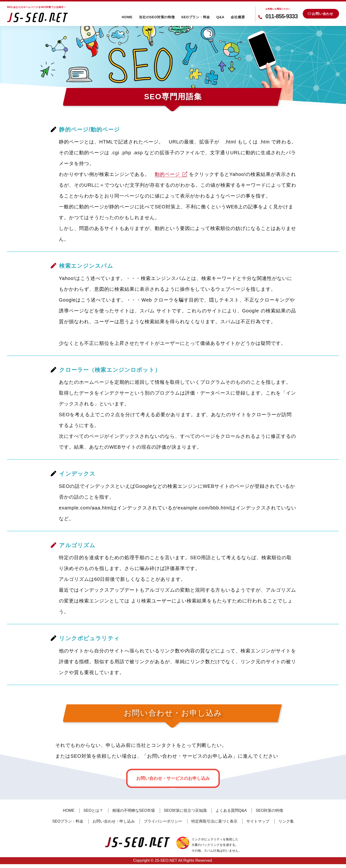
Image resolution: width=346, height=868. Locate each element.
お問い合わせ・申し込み (114, 821)
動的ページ (171, 174)
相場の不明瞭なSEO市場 (134, 810)
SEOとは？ (93, 810)
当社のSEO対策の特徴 (157, 17)
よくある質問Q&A (231, 810)
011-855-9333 (282, 13)
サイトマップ (258, 821)
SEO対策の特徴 (269, 810)
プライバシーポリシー (163, 821)
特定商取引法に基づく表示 (214, 821)
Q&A (220, 17)
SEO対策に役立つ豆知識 (185, 810)
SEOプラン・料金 (196, 17)
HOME (127, 17)
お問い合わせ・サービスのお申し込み (173, 778)
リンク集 (286, 821)
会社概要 (238, 17)
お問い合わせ (321, 14)
